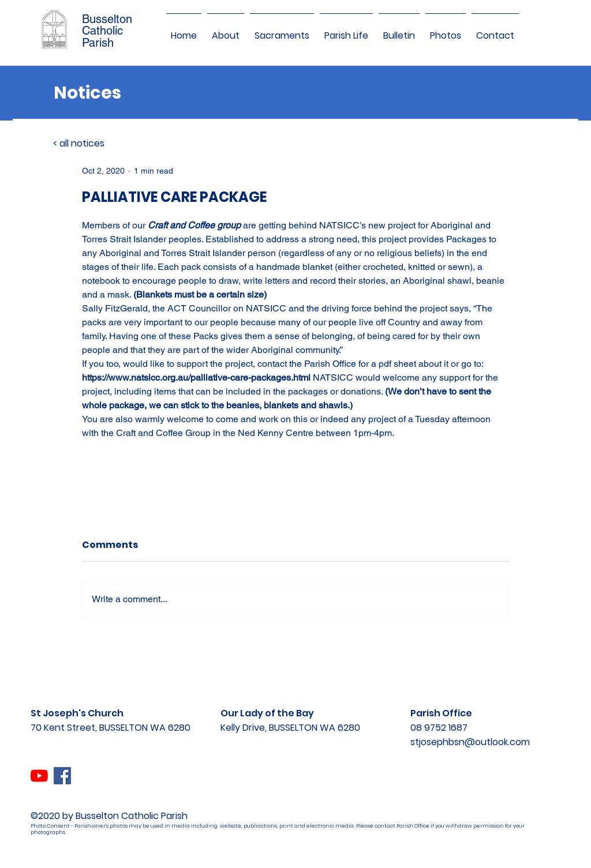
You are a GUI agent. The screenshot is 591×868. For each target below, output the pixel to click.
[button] (226, 31)
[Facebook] (62, 776)
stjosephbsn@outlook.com (470, 742)
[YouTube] (39, 776)
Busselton (107, 19)
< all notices (79, 143)
